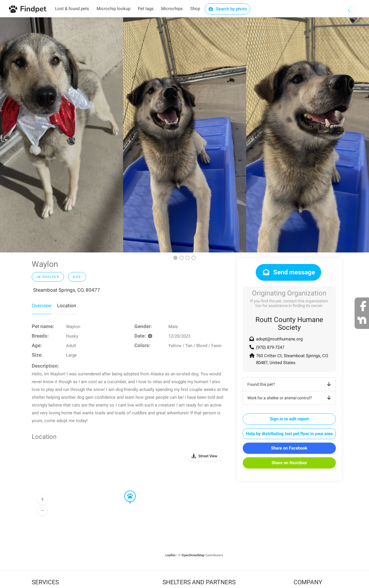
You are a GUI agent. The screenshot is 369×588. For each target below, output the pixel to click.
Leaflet (171, 555)
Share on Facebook (289, 448)
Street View (208, 456)
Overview (42, 306)
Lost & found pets (72, 9)
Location (67, 306)
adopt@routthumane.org (279, 339)
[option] (62, 135)
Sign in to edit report (289, 419)
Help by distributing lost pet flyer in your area (289, 434)
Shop (195, 9)
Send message (288, 272)
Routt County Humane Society (289, 323)
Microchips (172, 9)
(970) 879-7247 (270, 347)
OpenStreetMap (193, 555)
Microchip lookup (113, 9)
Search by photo (228, 9)
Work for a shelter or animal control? (290, 398)
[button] (126, 491)
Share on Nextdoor (289, 463)
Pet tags (146, 9)
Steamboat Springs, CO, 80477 (67, 290)
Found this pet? (290, 384)
